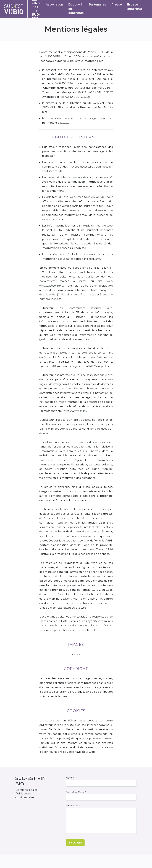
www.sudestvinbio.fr (86, 177)
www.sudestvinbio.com (82, 536)
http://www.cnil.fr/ (75, 411)
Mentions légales (26, 790)
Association (54, 5)
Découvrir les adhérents (76, 9)
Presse (117, 5)
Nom (70, 778)
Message (73, 806)
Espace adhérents (135, 7)
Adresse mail (76, 792)
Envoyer (75, 843)
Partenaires (98, 5)
